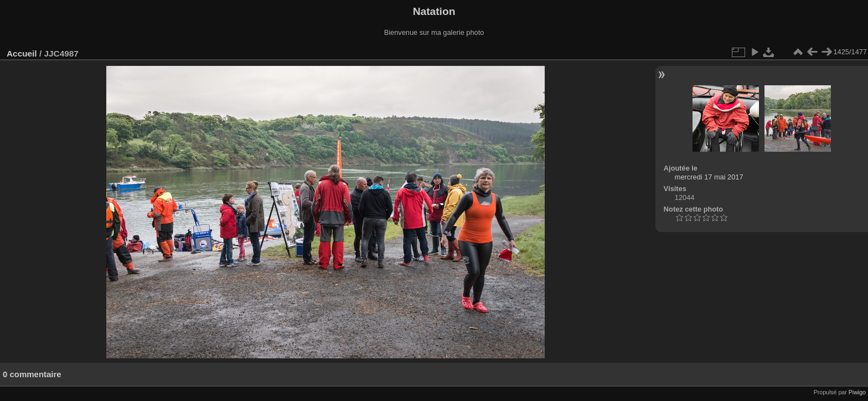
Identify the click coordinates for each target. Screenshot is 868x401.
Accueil (22, 53)
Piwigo (857, 392)
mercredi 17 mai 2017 (709, 177)
